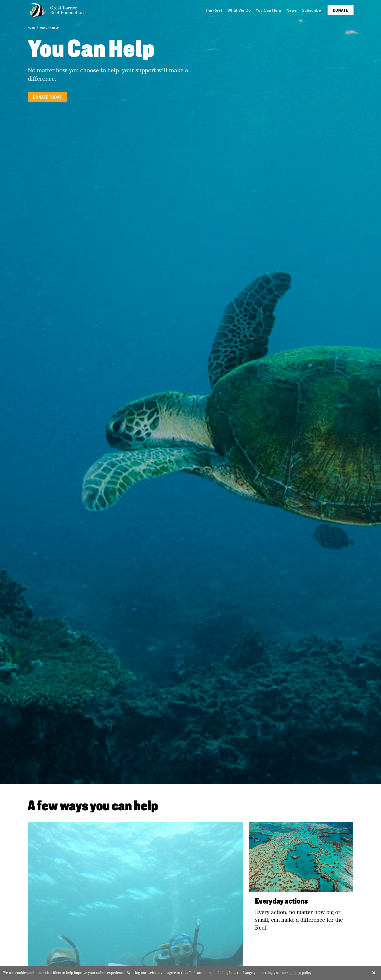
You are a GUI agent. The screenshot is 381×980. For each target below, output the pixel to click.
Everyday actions (282, 902)
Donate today (48, 97)
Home (32, 28)
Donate (341, 10)
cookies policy (300, 973)
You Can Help (49, 28)
